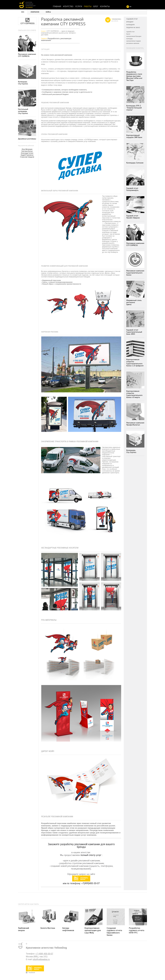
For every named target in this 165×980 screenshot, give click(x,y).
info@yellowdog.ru (41, 959)
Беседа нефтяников (68, 929)
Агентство (68, 6)
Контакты (105, 6)
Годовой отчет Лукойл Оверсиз (133, 217)
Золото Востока (48, 928)
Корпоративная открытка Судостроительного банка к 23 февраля (135, 363)
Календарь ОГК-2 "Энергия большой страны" (134, 108)
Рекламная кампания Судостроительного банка (135, 273)
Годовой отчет (132, 19)
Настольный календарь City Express (23, 111)
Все (23, 12)
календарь (129, 39)
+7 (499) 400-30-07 (44, 954)
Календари (130, 25)
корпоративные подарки (134, 41)
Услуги (79, 6)
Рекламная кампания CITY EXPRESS (27, 55)
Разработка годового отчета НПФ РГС (137, 930)
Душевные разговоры (27, 139)
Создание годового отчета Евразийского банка (114, 932)
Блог (96, 6)
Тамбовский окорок (24, 929)
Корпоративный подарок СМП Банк (134, 136)
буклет (128, 34)
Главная (57, 6)
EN (131, 7)
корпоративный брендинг (134, 36)
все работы (115, 21)
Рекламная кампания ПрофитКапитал (135, 424)
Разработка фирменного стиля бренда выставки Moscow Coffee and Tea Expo (134, 76)
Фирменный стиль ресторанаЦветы (134, 302)
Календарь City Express (23, 83)
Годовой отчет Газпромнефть (132, 189)
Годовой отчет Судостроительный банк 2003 (134, 332)
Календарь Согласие (135, 163)
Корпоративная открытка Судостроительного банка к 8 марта (134, 394)
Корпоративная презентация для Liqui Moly (93, 930)
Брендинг (130, 22)
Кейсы (48, 12)
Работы (88, 6)
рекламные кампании (133, 43)
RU (128, 7)
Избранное (35, 12)
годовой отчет (130, 32)
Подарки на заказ (133, 28)
